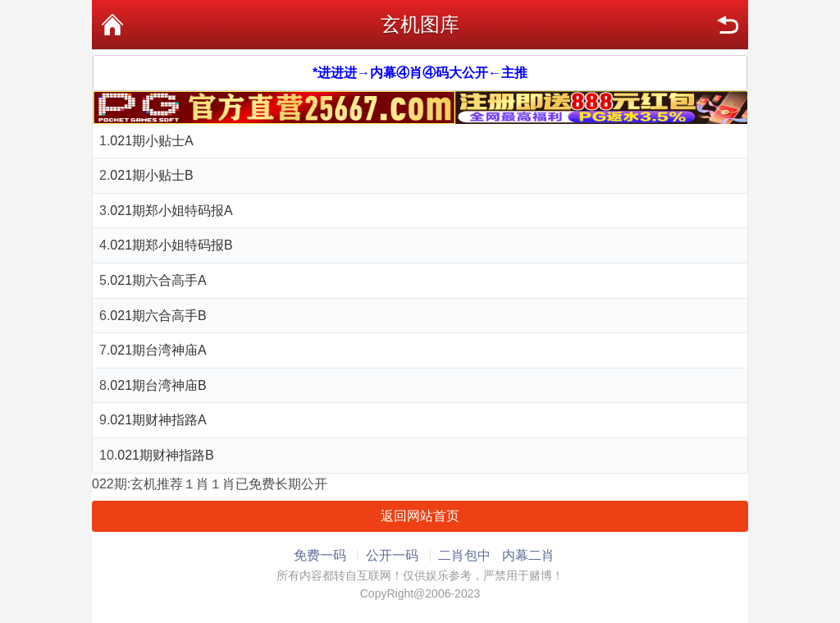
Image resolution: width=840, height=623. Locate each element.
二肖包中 (464, 555)
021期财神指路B (165, 455)
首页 (112, 25)
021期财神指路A (158, 420)
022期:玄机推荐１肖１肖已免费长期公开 (210, 484)
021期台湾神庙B (158, 385)
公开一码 (392, 555)
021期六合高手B (158, 316)
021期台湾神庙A (158, 350)
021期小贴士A (151, 141)
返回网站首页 (420, 516)
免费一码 (320, 555)
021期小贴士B (151, 175)
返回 (728, 25)
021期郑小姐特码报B (171, 245)
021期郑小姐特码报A (171, 211)
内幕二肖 (528, 555)
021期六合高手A (158, 280)
